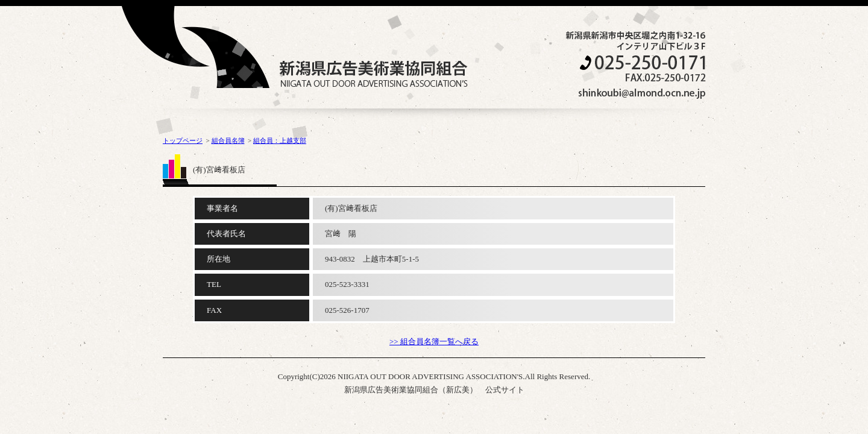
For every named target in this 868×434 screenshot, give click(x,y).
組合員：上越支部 (280, 140)
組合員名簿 (228, 140)
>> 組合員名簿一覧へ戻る (434, 341)
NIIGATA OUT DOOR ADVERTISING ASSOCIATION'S (373, 74)
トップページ (183, 140)
